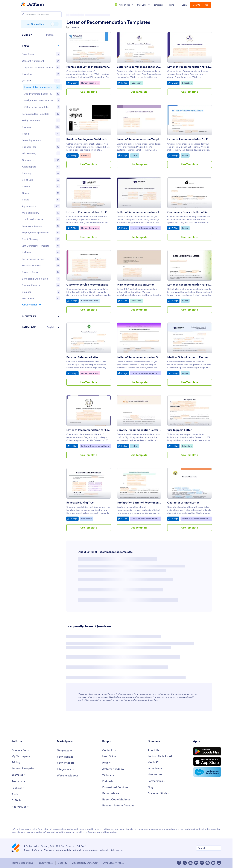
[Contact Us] (109, 750)
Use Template (89, 92)
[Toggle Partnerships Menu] (157, 781)
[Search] (23, 14)
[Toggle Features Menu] (18, 788)
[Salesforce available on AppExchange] (207, 772)
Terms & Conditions (22, 863)
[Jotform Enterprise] (23, 769)
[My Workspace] (21, 756)
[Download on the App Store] (207, 761)
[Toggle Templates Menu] (65, 751)
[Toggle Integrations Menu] (66, 769)
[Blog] (150, 787)
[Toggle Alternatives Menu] (20, 807)
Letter (135, 155)
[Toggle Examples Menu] (19, 775)
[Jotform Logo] (32, 5)
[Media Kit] (153, 762)
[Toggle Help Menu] (107, 763)
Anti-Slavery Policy (114, 863)
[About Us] (153, 750)
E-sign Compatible (54, 24)
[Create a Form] (20, 750)
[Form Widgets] (66, 763)
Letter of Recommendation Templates (108, 22)
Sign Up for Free (200, 5)
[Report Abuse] (111, 793)
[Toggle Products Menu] (19, 781)
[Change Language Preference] (209, 848)
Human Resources (90, 83)
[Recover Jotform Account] (118, 806)
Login (184, 5)
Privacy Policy (45, 863)
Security (63, 863)
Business (86, 155)
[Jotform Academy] (113, 769)
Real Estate (87, 518)
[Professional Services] (115, 787)
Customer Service (90, 301)
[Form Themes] (65, 757)
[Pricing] (16, 762)
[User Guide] (109, 756)
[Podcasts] (108, 781)
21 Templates (74, 27)
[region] (41, 181)
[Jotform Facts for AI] (160, 756)
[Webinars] (108, 775)
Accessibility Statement (85, 863)
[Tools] (15, 794)
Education (137, 83)
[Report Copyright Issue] (116, 800)
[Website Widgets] (67, 776)
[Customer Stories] (158, 793)
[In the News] (155, 769)
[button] (41, 35)
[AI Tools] (16, 801)
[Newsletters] (155, 775)
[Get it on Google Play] (207, 751)
